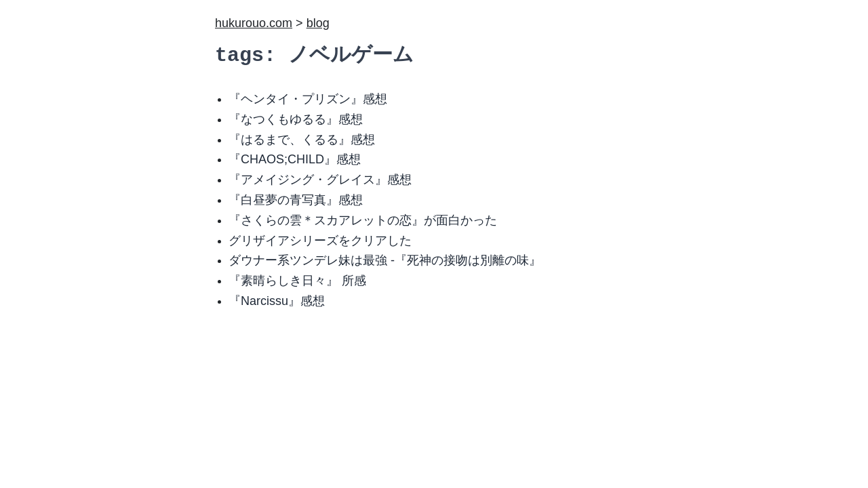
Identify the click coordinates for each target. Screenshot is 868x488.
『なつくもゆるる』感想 (296, 119)
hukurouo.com (254, 23)
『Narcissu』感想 (277, 301)
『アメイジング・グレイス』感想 (320, 180)
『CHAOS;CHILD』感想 (295, 159)
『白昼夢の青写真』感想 (296, 200)
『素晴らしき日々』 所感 (297, 281)
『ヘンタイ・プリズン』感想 (308, 99)
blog (318, 23)
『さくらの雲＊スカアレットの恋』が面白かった (363, 220)
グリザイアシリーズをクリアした (320, 241)
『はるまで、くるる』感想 (302, 140)
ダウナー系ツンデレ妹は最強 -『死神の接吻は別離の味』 (385, 260)
